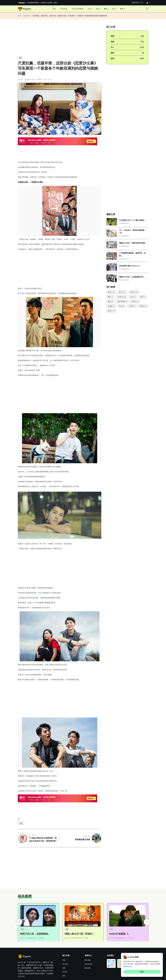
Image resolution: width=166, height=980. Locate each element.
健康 (124, 9)
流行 (115, 9)
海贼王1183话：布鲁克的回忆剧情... (133, 245)
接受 (142, 972)
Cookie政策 (88, 939)
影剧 (20, 60)
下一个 (87, 811)
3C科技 (65, 947)
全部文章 (62, 9)
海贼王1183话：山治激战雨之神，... (133, 279)
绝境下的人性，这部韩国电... (35, 909)
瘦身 (112, 55)
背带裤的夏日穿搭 (83, 814)
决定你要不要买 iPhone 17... (130, 268)
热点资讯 (65, 939)
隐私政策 (88, 943)
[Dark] (147, 3)
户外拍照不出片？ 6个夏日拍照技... (132, 222)
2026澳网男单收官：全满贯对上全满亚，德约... (43, 3)
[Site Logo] (25, 10)
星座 (64, 935)
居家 (64, 951)
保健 (112, 44)
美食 (64, 943)
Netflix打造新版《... (120, 909)
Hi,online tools (41, 969)
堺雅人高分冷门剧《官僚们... (80, 909)
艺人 (112, 49)
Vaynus (82, 977)
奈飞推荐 (32, 969)
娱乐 (98, 9)
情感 (112, 38)
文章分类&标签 (77, 9)
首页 (52, 9)
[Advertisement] (60, 42)
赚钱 (107, 9)
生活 (89, 9)
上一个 (32, 809)
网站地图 (88, 935)
